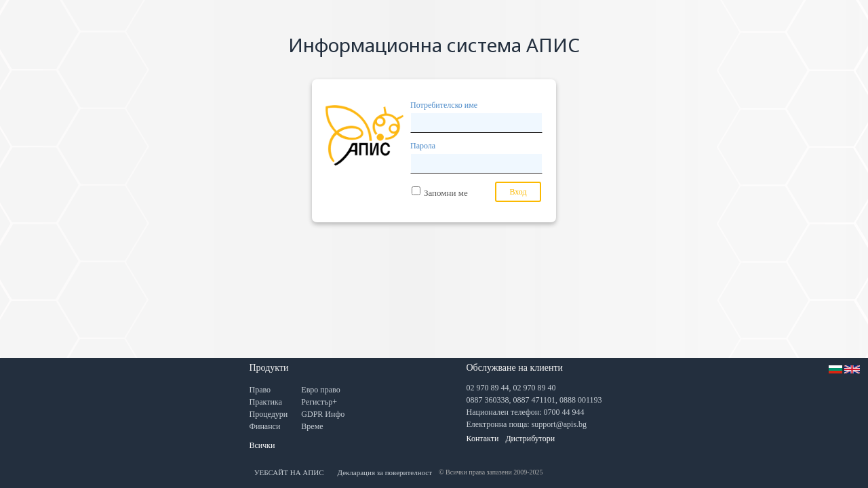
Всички (262, 445)
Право (260, 390)
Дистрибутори (530, 439)
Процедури (269, 414)
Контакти (483, 439)
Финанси (265, 426)
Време (312, 426)
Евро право (320, 390)
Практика (266, 402)
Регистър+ (319, 402)
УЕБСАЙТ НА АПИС (289, 472)
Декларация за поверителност (385, 472)
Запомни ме (446, 193)
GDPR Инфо (323, 414)
